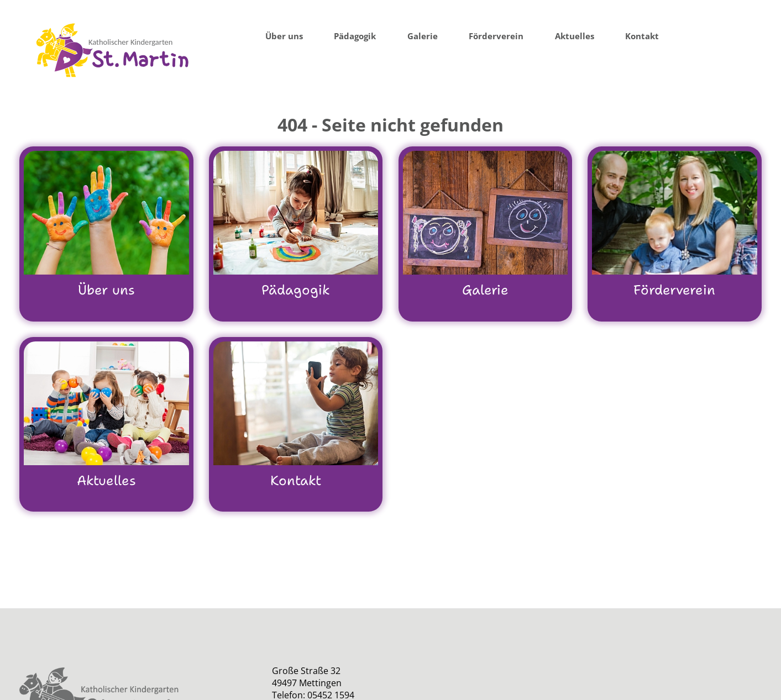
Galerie (423, 36)
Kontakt (642, 36)
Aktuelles (575, 36)
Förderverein (496, 36)
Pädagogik (355, 36)
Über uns (284, 36)
